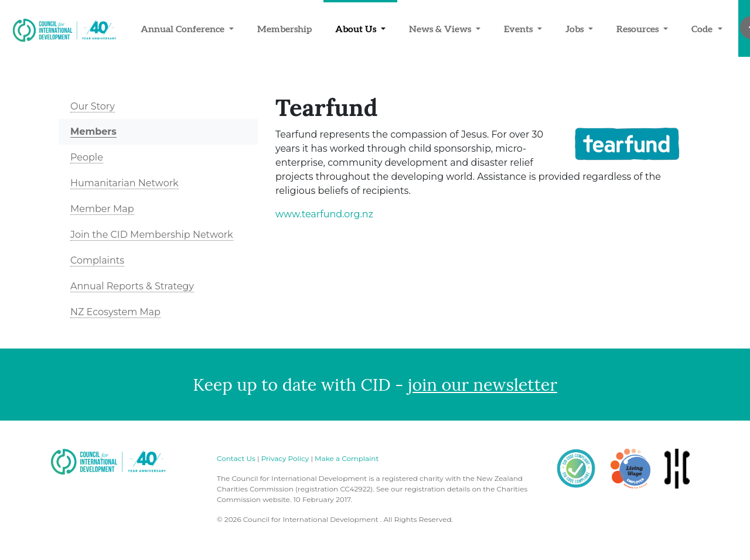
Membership (284, 29)
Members (93, 132)
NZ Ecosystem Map (115, 312)
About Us (357, 29)
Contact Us (236, 458)
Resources (639, 29)
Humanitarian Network (125, 183)
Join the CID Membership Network (152, 235)
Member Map (102, 209)
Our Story (93, 106)
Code (703, 29)
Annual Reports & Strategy (132, 286)
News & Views (441, 29)
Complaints (97, 260)
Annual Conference (184, 29)
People (87, 157)
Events (519, 29)
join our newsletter (483, 385)
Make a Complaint (347, 458)
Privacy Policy (285, 458)
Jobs (576, 29)
